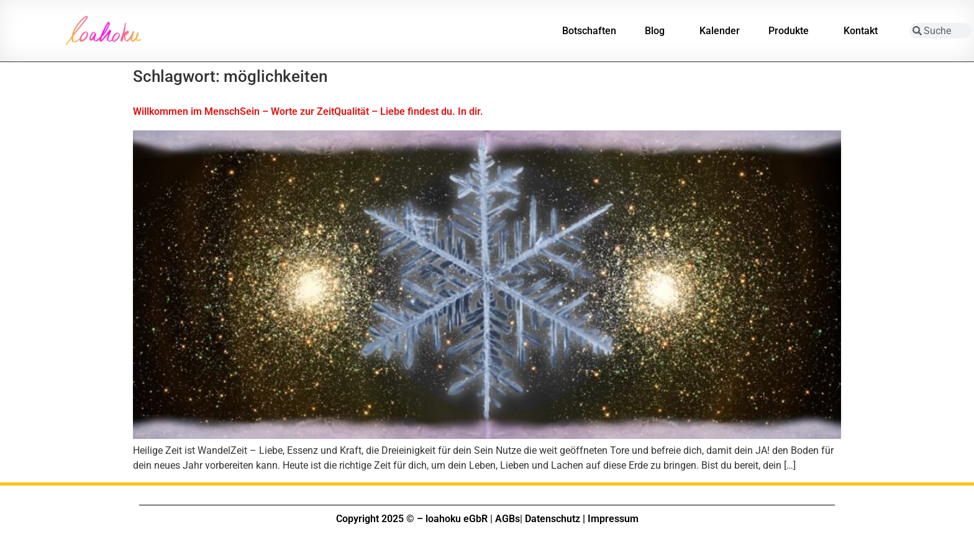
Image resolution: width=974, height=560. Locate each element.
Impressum (613, 519)
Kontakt (864, 31)
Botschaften (589, 31)
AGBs (507, 519)
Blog (658, 31)
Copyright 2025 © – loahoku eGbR (412, 519)
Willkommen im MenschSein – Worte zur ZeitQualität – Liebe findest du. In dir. (308, 111)
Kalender (720, 31)
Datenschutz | (555, 519)
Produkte (792, 31)
